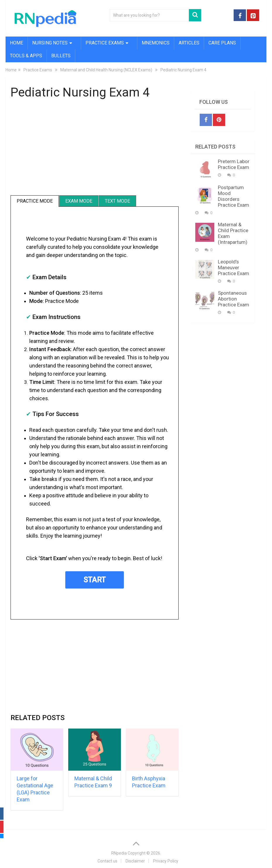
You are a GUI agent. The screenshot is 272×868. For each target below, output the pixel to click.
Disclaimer (135, 861)
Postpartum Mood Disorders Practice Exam (233, 196)
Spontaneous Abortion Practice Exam (233, 299)
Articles (189, 43)
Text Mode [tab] (117, 201)
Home (17, 43)
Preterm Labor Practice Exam (234, 164)
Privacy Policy (166, 861)
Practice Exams (105, 43)
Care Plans (222, 43)
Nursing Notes (50, 43)
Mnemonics (156, 43)
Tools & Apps (26, 56)
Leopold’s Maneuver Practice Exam (233, 268)
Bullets (61, 56)
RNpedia (119, 853)
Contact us (107, 861)
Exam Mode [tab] (79, 201)
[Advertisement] (95, 148)
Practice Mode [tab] (35, 201)
